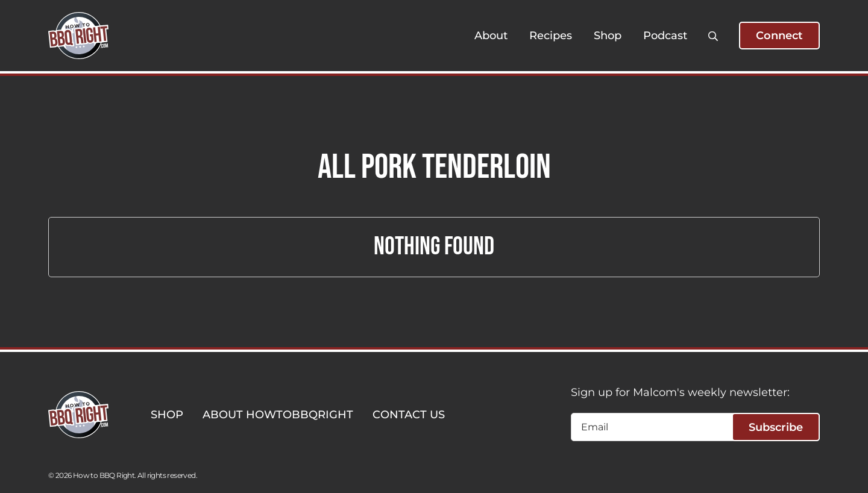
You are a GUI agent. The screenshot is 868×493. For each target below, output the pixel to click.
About (491, 36)
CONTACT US (409, 415)
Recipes (551, 36)
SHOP (167, 415)
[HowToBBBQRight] (78, 36)
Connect (779, 36)
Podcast (665, 36)
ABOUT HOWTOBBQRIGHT (278, 415)
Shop (608, 36)
